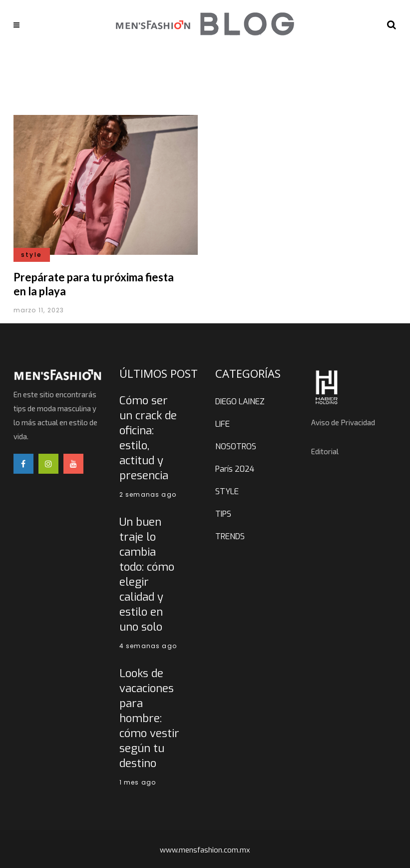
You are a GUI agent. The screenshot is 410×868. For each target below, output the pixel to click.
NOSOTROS (236, 446)
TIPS (223, 514)
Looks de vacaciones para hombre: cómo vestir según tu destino (149, 718)
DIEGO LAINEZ (240, 402)
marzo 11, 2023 (39, 310)
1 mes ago (138, 782)
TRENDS (230, 536)
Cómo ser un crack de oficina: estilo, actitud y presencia (148, 438)
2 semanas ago (148, 494)
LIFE (222, 424)
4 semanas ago (148, 646)
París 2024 (235, 469)
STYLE (227, 491)
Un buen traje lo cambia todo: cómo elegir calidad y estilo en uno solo (147, 574)
